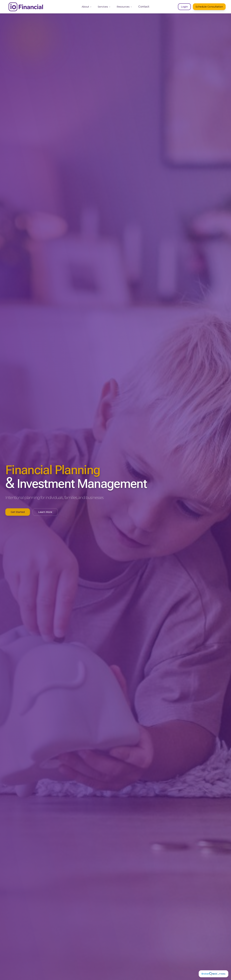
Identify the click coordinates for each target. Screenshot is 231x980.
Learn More (45, 512)
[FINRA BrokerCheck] (214, 974)
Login (184, 7)
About (87, 7)
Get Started (18, 512)
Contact (144, 7)
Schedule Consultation (209, 7)
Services (104, 7)
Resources (124, 7)
